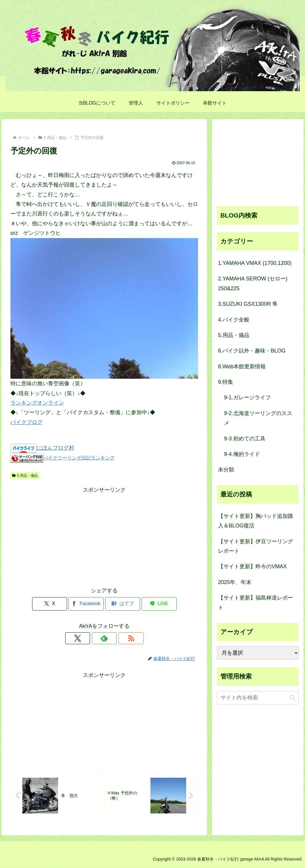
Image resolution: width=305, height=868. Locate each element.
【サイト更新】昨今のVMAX (252, 566)
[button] (293, 698)
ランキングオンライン (37, 403)
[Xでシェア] (57, 604)
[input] (258, 698)
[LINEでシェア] (152, 604)
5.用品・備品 (25, 476)
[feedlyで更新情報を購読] (104, 638)
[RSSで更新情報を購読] (118, 638)
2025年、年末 (235, 582)
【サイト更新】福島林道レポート (256, 603)
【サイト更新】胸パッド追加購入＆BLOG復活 (256, 521)
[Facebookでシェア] (89, 604)
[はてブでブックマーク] (120, 604)
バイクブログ (27, 422)
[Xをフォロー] (91, 638)
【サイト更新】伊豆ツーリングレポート (256, 546)
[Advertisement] (104, 537)
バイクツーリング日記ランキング (79, 458)
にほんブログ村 (55, 448)
